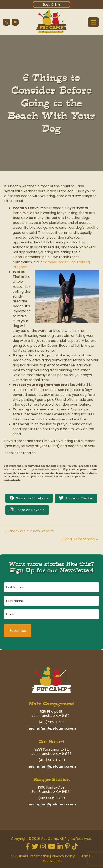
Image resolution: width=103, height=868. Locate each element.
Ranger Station (51, 780)
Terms (85, 856)
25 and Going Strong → (80, 539)
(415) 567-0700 (52, 760)
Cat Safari (51, 742)
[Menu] (93, 22)
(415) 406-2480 (51, 798)
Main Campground (51, 704)
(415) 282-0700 (52, 722)
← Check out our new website (29, 531)
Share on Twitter (79, 498)
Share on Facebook (32, 498)
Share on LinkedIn (30, 510)
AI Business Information (30, 856)
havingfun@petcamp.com (52, 728)
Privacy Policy (63, 856)
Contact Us (52, 861)
